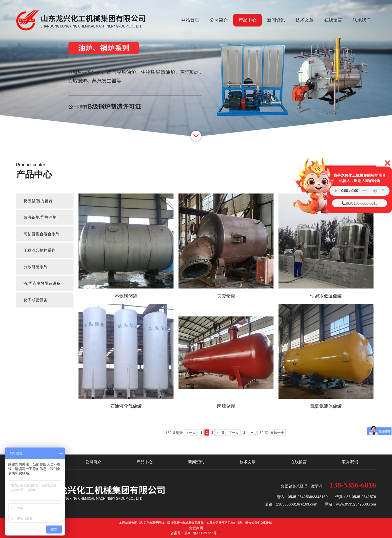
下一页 (234, 432)
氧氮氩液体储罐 (326, 406)
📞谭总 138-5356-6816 (359, 203)
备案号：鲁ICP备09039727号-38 (196, 533)
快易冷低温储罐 (326, 296)
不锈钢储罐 (126, 296)
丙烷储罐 (226, 406)
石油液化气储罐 (126, 406)
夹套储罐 (226, 296)
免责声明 (196, 528)
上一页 (191, 432)
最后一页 (277, 432)
